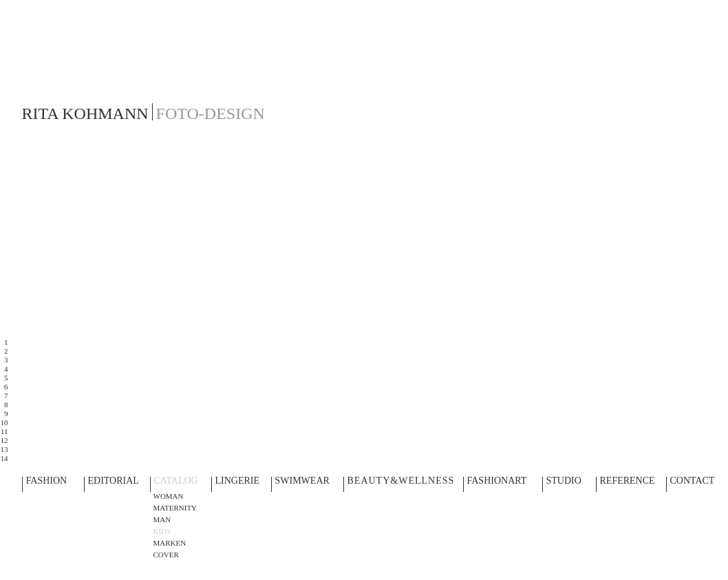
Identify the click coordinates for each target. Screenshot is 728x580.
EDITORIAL (114, 481)
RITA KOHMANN (85, 114)
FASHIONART (497, 481)
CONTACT (693, 481)
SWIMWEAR (302, 481)
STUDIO (564, 481)
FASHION (47, 481)
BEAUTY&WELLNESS (401, 481)
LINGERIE (238, 481)
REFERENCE (628, 481)
